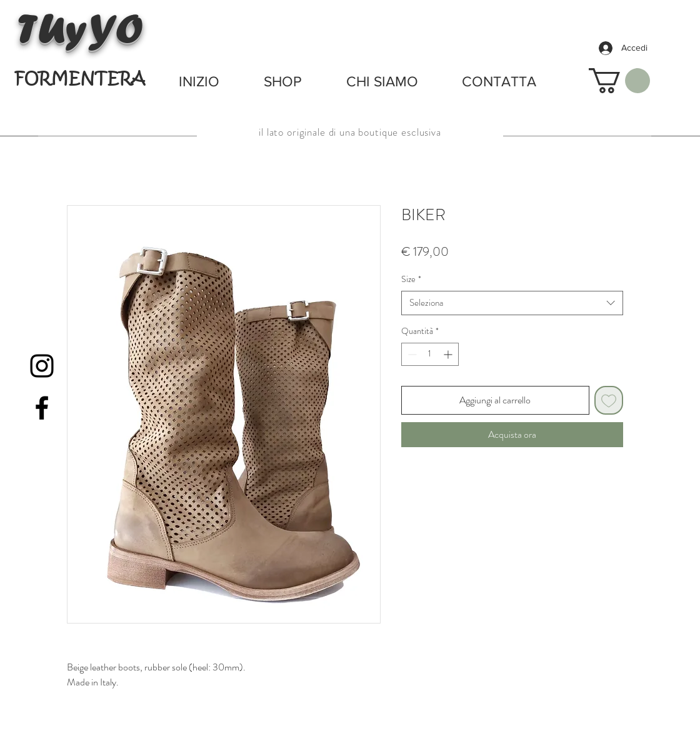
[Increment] (449, 354)
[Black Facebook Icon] (42, 408)
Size (411, 279)
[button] (619, 81)
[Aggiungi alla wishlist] (609, 400)
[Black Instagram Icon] (42, 366)
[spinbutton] (430, 354)
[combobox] (512, 303)
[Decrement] (411, 354)
